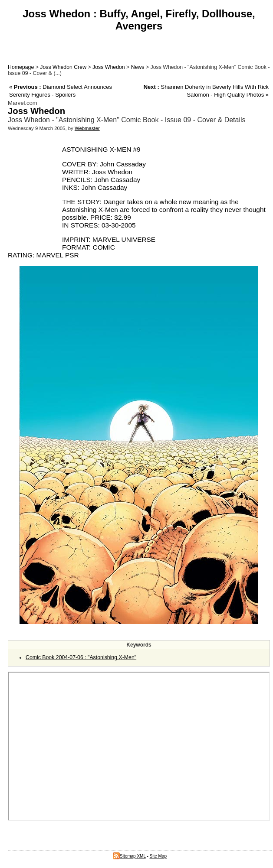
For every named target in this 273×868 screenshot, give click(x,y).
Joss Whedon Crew (63, 67)
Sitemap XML (129, 856)
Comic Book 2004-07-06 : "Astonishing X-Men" (81, 657)
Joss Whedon (109, 67)
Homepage (21, 67)
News (138, 67)
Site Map (158, 856)
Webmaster (87, 128)
